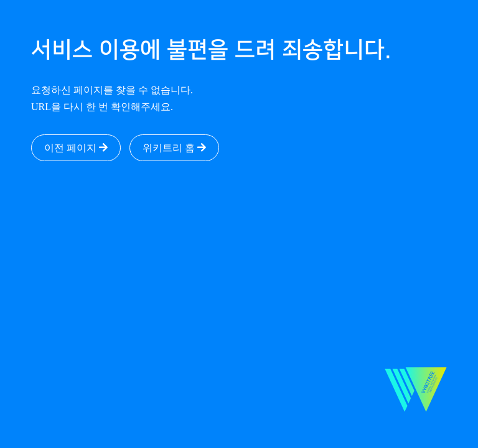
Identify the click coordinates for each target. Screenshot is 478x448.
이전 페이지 (76, 148)
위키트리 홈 (174, 148)
